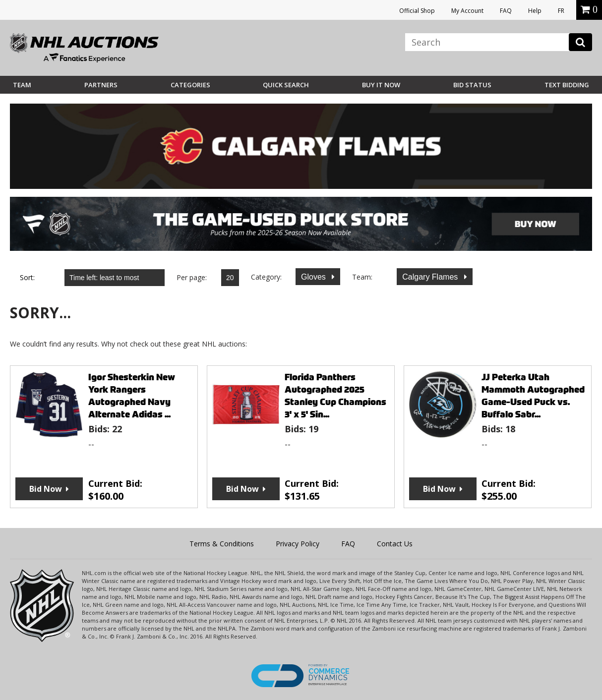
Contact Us (395, 544)
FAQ (506, 11)
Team (22, 85)
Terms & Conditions (222, 544)
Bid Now (46, 489)
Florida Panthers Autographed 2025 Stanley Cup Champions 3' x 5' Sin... (335, 396)
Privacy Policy (298, 544)
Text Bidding (567, 85)
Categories (190, 85)
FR (561, 11)
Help (535, 11)
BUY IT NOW (381, 85)
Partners (101, 85)
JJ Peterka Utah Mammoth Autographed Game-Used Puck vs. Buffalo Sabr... (533, 396)
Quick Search (286, 85)
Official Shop (417, 11)
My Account (467, 11)
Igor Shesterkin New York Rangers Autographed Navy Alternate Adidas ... (132, 396)
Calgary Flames (431, 277)
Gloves (314, 277)
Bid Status (472, 85)
